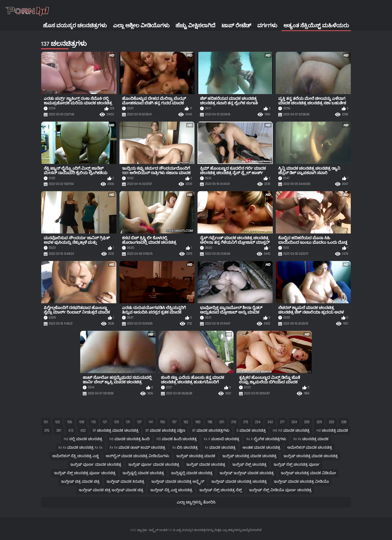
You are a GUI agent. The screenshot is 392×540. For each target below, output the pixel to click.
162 (186, 422)
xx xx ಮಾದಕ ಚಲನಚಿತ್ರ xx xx (80, 448)
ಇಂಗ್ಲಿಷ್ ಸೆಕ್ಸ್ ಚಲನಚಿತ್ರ (249, 465)
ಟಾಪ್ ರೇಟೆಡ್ (236, 26)
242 (270, 422)
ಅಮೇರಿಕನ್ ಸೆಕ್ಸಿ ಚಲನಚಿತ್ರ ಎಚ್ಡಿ (75, 456)
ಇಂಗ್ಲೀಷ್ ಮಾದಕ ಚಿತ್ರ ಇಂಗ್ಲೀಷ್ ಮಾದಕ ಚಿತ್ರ (111, 490)
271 (282, 422)
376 (47, 431)
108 (82, 422)
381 (59, 431)
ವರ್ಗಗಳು (267, 26)
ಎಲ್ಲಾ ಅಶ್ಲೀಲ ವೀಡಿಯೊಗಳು (141, 26)
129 (116, 422)
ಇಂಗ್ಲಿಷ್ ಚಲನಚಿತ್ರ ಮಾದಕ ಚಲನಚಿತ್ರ (249, 456)
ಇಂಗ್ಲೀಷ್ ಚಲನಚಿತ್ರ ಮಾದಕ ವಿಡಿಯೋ (308, 473)
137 (139, 422)
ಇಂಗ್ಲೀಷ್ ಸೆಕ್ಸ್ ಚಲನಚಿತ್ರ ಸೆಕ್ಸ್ (221, 490)
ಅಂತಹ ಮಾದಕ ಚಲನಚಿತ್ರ (261, 448)
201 (222, 422)
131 (128, 422)
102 (57, 422)
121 (105, 422)
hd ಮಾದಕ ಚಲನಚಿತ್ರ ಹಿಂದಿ (129, 439)
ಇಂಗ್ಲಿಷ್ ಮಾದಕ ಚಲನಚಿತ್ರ (206, 465)
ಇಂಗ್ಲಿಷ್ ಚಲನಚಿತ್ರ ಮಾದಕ (196, 456)
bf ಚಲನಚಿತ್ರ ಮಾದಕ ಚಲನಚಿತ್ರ (116, 431)
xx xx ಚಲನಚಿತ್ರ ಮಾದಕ (311, 439)
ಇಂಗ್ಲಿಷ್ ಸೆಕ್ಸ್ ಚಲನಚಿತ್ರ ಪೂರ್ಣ (297, 465)
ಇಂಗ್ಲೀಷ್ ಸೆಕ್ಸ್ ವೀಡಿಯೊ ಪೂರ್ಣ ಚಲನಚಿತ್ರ (280, 490)
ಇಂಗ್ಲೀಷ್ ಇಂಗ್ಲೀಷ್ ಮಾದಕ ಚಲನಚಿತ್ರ (247, 473)
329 (319, 422)
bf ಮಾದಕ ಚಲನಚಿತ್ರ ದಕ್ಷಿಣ (165, 431)
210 (234, 422)
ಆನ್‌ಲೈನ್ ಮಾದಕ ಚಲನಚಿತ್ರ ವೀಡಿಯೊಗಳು (137, 456)
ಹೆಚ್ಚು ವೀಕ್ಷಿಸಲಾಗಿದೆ (195, 26)
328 (307, 422)
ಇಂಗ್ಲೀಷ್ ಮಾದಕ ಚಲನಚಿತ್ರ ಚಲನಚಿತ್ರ (239, 482)
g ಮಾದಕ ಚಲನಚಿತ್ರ (251, 431)
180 (198, 422)
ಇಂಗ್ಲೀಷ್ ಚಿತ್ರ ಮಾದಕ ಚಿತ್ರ (80, 482)
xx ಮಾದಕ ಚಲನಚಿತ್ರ (220, 448)
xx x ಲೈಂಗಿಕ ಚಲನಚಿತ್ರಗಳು (266, 439)
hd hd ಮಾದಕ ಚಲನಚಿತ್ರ (291, 431)
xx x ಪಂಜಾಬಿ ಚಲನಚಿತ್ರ (221, 439)
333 (331, 422)
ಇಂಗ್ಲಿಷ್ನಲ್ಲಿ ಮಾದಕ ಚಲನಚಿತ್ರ (143, 473)
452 (83, 431)
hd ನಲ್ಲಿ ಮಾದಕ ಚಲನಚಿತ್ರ (83, 439)
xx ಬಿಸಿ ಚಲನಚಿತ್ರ (185, 448)
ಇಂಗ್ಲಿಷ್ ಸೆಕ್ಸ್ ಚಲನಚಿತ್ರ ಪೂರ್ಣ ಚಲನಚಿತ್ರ (85, 473)
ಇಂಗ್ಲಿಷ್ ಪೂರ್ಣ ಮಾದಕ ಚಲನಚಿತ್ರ (96, 465)
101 (46, 422)
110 (93, 422)
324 (294, 422)
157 (174, 422)
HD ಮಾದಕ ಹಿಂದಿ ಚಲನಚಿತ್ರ (177, 439)
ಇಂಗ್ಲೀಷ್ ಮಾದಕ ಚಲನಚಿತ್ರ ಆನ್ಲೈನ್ (178, 482)
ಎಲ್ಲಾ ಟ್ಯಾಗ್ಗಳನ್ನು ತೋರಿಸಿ (196, 502)
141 (151, 422)
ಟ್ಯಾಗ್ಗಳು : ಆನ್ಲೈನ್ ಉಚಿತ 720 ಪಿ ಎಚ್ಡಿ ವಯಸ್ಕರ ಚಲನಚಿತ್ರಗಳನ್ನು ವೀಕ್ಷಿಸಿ (179, 530)
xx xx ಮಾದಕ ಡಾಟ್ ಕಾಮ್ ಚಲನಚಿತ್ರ (137, 448)
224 (258, 422)
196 (210, 422)
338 (344, 422)
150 (162, 422)
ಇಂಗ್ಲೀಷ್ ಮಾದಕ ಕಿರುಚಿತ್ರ (125, 482)
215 (246, 422)
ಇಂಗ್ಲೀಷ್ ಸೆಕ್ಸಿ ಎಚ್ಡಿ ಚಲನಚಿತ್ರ (171, 490)
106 (69, 422)
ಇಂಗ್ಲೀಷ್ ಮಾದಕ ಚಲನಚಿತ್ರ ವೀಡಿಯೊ (301, 482)
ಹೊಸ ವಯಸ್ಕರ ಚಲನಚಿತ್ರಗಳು (75, 26)
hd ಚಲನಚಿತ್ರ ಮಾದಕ (332, 431)
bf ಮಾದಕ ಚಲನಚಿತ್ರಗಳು (211, 431)
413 (71, 431)
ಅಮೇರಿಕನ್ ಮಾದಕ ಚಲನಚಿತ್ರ (310, 448)
